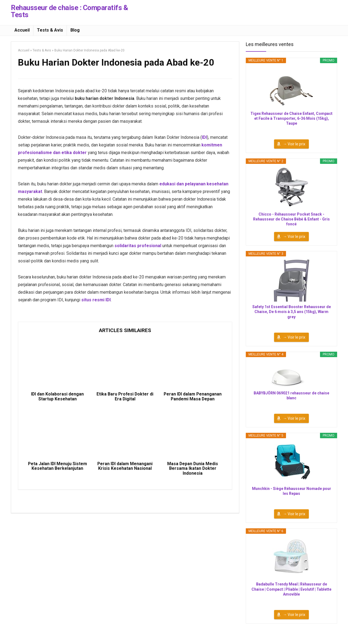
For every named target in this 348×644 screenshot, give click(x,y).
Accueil (22, 30)
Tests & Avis (50, 30)
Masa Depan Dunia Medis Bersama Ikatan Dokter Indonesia (193, 469)
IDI (204, 137)
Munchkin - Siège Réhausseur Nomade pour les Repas (292, 491)
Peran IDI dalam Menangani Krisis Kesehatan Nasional (125, 467)
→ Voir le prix (294, 144)
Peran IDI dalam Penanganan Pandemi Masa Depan (193, 397)
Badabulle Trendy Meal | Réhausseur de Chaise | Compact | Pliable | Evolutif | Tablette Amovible (291, 589)
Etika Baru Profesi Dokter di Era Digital (125, 397)
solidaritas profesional (138, 246)
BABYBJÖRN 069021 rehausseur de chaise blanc (291, 395)
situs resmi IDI (96, 300)
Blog (75, 30)
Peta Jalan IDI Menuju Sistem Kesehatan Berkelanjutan (58, 467)
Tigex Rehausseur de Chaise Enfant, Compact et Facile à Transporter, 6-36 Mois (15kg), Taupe (291, 118)
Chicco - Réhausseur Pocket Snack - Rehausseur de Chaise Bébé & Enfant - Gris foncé (291, 219)
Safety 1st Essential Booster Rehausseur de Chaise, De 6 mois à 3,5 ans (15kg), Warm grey (292, 312)
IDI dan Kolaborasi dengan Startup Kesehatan (58, 397)
